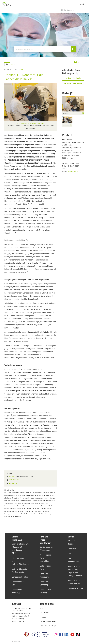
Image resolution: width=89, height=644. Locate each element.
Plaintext (12, 477)
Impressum (44, 617)
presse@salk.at (73, 171)
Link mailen (13, 483)
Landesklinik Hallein (20, 577)
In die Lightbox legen (73, 84)
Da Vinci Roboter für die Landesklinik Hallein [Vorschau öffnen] (31, 123)
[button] (77, 62)
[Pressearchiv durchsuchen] (45, 49)
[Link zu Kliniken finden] (68, 10)
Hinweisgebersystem (76, 588)
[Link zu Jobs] (77, 13)
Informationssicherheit (48, 621)
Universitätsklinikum (20, 544)
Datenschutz (44, 613)
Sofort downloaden (73, 78)
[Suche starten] (74, 49)
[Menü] (83, 4)
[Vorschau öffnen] (31, 102)
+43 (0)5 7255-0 (18, 621)
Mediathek (72, 549)
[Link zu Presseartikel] (67, 13)
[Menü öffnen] (82, 62)
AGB (42, 608)
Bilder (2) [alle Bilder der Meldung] (68, 93)
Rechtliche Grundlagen (48, 626)
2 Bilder (20, 70)
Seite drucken (14, 480)
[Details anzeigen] (82, 113)
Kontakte (71, 554)
